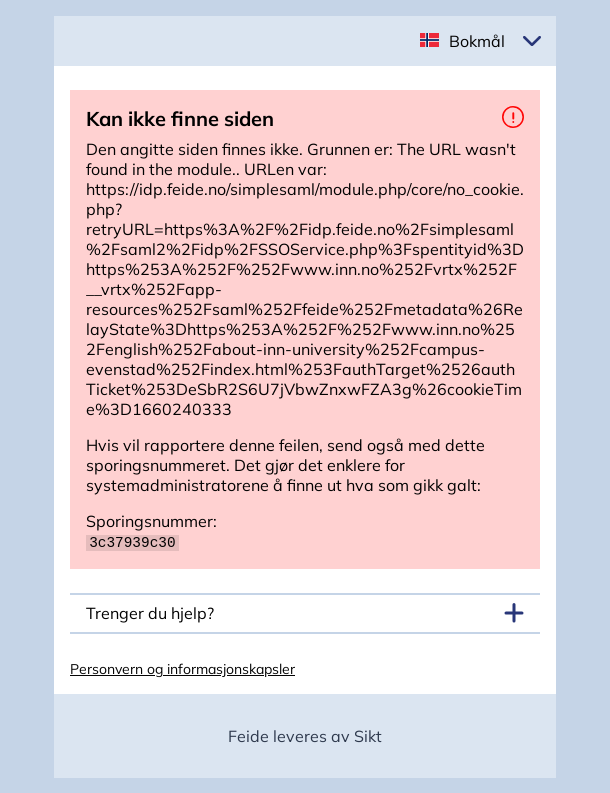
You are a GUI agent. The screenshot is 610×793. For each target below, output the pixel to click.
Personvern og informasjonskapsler (182, 668)
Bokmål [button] (477, 41)
